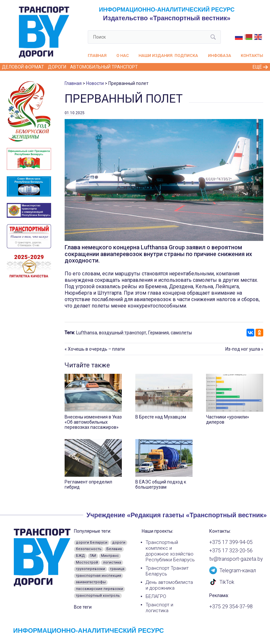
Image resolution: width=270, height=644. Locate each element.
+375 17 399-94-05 (231, 542)
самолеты (181, 333)
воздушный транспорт (123, 333)
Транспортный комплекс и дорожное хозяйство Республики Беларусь (170, 551)
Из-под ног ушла (243, 349)
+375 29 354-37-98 (231, 607)
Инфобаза (220, 55)
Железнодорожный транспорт (179, 67)
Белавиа (114, 549)
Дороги (57, 67)
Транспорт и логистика (159, 608)
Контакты (252, 55)
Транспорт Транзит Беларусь (167, 571)
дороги (119, 543)
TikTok (222, 582)
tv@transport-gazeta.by (236, 559)
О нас (123, 55)
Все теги (83, 607)
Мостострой (87, 562)
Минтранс (110, 556)
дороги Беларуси (92, 543)
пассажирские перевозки (99, 589)
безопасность (89, 549)
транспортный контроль (98, 596)
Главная (97, 55)
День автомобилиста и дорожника (169, 585)
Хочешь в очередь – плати (96, 349)
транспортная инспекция (99, 576)
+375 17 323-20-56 (231, 551)
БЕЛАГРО (156, 596)
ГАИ (93, 556)
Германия (158, 333)
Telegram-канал (233, 570)
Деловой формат (23, 67)
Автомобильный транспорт (104, 67)
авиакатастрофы (91, 582)
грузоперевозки (90, 569)
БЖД (80, 556)
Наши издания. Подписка (168, 55)
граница (117, 569)
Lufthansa (87, 333)
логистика (112, 562)
